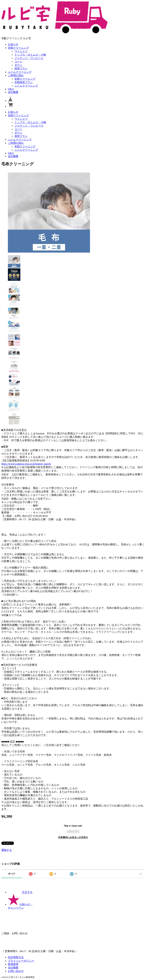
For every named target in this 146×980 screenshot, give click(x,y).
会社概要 (13, 92)
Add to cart (73, 831)
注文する (20, 892)
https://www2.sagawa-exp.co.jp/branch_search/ (26, 464)
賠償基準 (13, 964)
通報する (7, 850)
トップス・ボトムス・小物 (30, 55)
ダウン (18, 65)
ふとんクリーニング (20, 72)
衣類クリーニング (18, 48)
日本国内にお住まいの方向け (73, 837)
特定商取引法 (16, 957)
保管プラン (21, 68)
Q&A (11, 89)
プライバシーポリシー (21, 961)
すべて (12, 874)
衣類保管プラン (24, 82)
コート (18, 62)
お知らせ (13, 44)
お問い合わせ (16, 971)
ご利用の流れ (16, 75)
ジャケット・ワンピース (29, 58)
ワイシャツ (21, 51)
